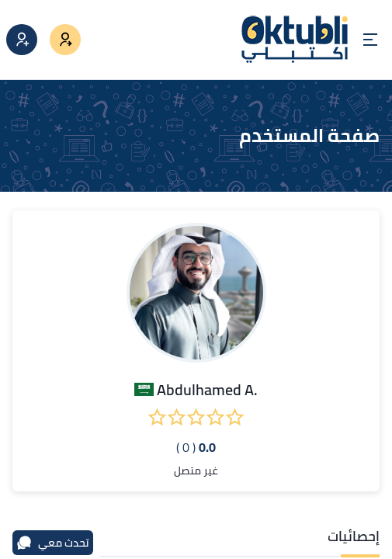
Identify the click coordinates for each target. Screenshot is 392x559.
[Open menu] (370, 40)
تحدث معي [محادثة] (53, 543)
